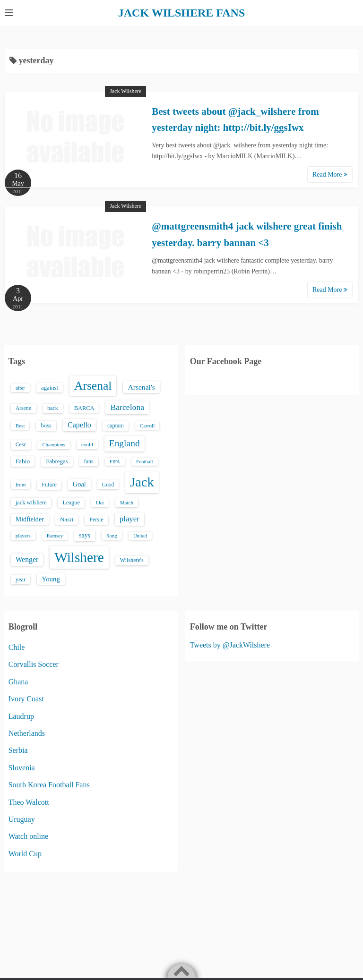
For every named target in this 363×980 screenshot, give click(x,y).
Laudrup (21, 716)
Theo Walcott (29, 802)
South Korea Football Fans (49, 785)
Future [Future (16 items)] (49, 485)
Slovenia (22, 768)
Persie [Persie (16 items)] (96, 520)
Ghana (18, 682)
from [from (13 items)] (21, 485)
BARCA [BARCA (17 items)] (84, 408)
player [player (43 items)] (130, 519)
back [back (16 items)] (53, 408)
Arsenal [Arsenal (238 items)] (93, 386)
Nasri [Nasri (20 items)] (67, 519)
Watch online (28, 836)
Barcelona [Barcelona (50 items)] (127, 407)
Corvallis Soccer (34, 664)
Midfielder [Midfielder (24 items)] (30, 519)
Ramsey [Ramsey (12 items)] (55, 536)
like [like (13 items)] (100, 503)
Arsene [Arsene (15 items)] (23, 408)
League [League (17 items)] (71, 503)
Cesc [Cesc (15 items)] (21, 445)
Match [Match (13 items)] (127, 503)
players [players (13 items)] (23, 536)
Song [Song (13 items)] (112, 536)
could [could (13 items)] (87, 444)
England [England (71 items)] (125, 443)
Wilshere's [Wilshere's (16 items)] (132, 560)
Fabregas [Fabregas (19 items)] (57, 461)
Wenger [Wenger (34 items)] (27, 559)
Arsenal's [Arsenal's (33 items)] (141, 387)
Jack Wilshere (125, 91)
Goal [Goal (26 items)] (79, 484)
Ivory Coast (26, 699)
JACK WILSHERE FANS (182, 13)
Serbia (18, 750)
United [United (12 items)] (140, 536)
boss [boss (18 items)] (46, 426)
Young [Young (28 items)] (51, 579)
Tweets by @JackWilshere (230, 645)
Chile (17, 647)
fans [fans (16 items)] (89, 461)
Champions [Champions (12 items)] (54, 445)
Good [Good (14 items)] (108, 485)
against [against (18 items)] (50, 388)
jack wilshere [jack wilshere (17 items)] (31, 503)
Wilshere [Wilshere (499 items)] (79, 557)
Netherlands (27, 733)
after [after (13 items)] (20, 388)
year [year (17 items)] (21, 579)
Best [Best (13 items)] (20, 426)
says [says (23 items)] (85, 535)
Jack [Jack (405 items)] (142, 482)
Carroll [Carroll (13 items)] (147, 426)
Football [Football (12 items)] (145, 462)
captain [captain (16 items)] (116, 426)
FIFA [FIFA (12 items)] (115, 462)
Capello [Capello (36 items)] (79, 425)
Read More (330, 175)
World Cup (25, 854)
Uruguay (22, 819)
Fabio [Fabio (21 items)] (23, 461)
